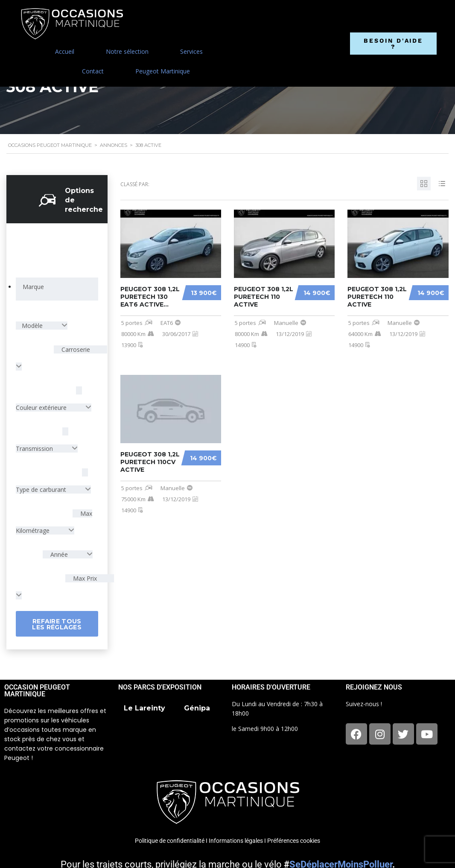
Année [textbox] (59, 554)
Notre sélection (127, 51)
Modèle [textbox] (33, 326)
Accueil (65, 51)
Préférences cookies (294, 841)
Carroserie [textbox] (75, 349)
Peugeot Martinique (163, 71)
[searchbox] (33, 287)
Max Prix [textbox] (84, 578)
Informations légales (236, 841)
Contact (93, 71)
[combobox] (57, 289)
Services (191, 51)
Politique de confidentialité (170, 841)
